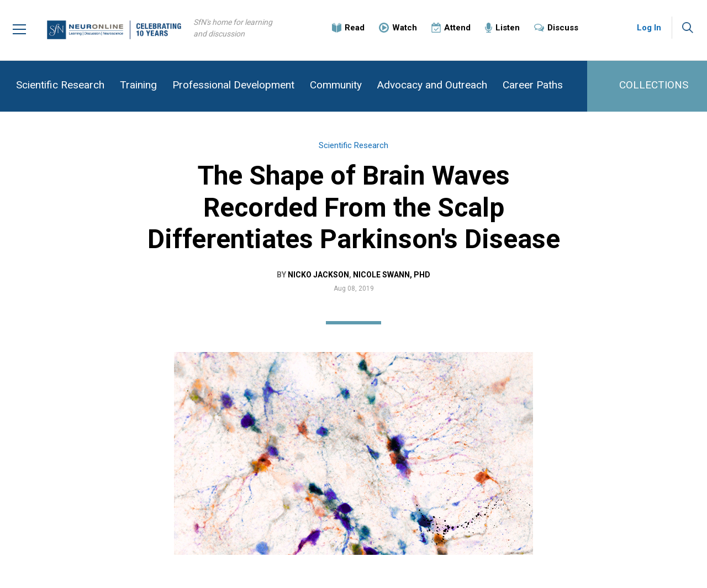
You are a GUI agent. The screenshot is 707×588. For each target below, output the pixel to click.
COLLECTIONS (654, 85)
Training (138, 85)
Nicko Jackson (318, 275)
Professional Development (233, 85)
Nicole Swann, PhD (392, 275)
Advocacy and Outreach (432, 85)
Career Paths (533, 85)
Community (336, 85)
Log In (649, 28)
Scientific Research (60, 85)
